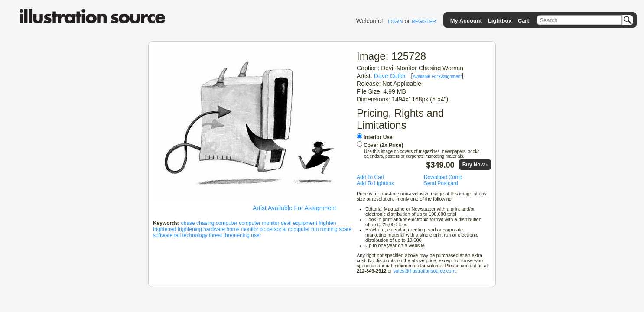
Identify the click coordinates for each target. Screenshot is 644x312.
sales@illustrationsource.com (424, 271)
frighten (327, 223)
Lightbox (500, 21)
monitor (250, 229)
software (163, 235)
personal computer (288, 229)
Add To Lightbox (375, 183)
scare (345, 229)
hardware (214, 229)
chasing (205, 223)
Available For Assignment (437, 76)
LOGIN (395, 21)
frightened (164, 229)
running (329, 229)
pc (262, 229)
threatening (237, 235)
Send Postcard (441, 183)
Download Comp (443, 177)
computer (227, 223)
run (315, 229)
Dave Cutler (390, 76)
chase (188, 223)
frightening (190, 229)
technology (195, 235)
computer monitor (259, 223)
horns (233, 229)
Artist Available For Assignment (294, 208)
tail (177, 235)
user (256, 235)
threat (216, 235)
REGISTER (424, 21)
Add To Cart (370, 177)
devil (286, 223)
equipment (305, 223)
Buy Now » (476, 165)
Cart (524, 21)
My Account (466, 21)
